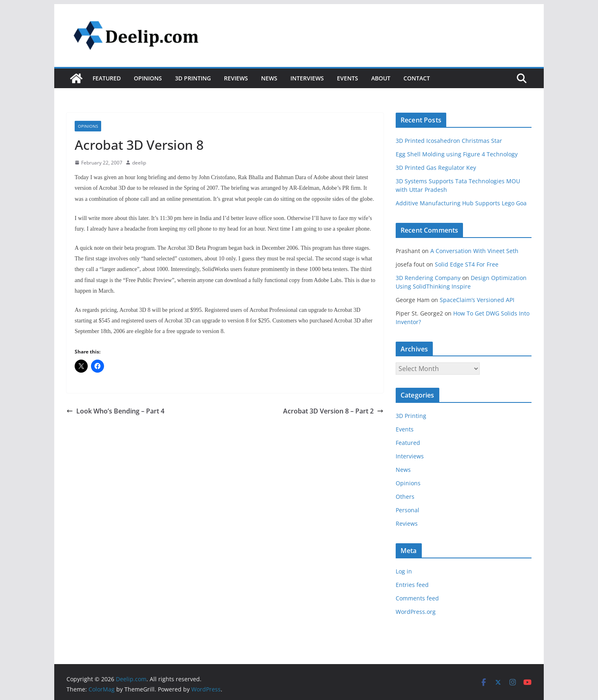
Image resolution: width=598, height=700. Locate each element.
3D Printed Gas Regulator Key (436, 168)
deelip (139, 163)
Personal (408, 510)
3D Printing (193, 78)
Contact (417, 78)
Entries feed (412, 585)
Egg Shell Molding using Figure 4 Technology (457, 154)
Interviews (307, 78)
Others (405, 497)
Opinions (148, 78)
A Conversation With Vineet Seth (474, 251)
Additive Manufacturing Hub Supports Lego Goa (461, 203)
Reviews (236, 78)
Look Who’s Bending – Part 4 (115, 411)
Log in (404, 571)
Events (348, 78)
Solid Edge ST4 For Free (467, 264)
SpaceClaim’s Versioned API (477, 300)
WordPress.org (416, 612)
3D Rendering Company (428, 278)
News (269, 78)
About (381, 78)
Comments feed (417, 598)
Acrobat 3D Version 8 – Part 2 (333, 411)
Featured (107, 78)
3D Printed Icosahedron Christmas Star (449, 141)
